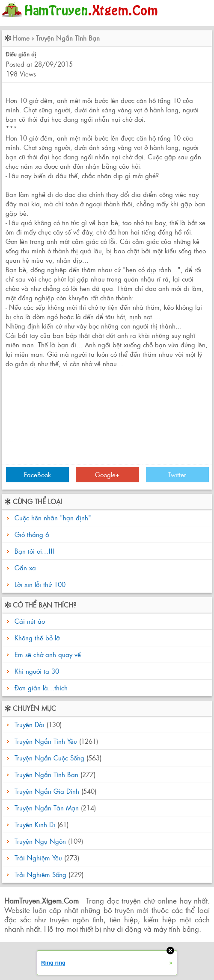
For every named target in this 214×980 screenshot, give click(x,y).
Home (21, 38)
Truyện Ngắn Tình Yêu (46, 741)
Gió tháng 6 (32, 534)
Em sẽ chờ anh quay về (47, 654)
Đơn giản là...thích (40, 688)
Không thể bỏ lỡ (36, 638)
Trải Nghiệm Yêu (38, 858)
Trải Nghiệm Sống (40, 874)
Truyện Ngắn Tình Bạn (68, 38)
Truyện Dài (30, 724)
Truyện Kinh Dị (35, 824)
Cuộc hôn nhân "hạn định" (53, 518)
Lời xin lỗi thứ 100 (40, 584)
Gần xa (25, 568)
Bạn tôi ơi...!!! (35, 551)
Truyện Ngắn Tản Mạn (47, 808)
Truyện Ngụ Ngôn (40, 841)
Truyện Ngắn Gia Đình (47, 791)
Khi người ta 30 (36, 671)
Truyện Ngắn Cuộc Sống (49, 758)
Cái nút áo (29, 621)
